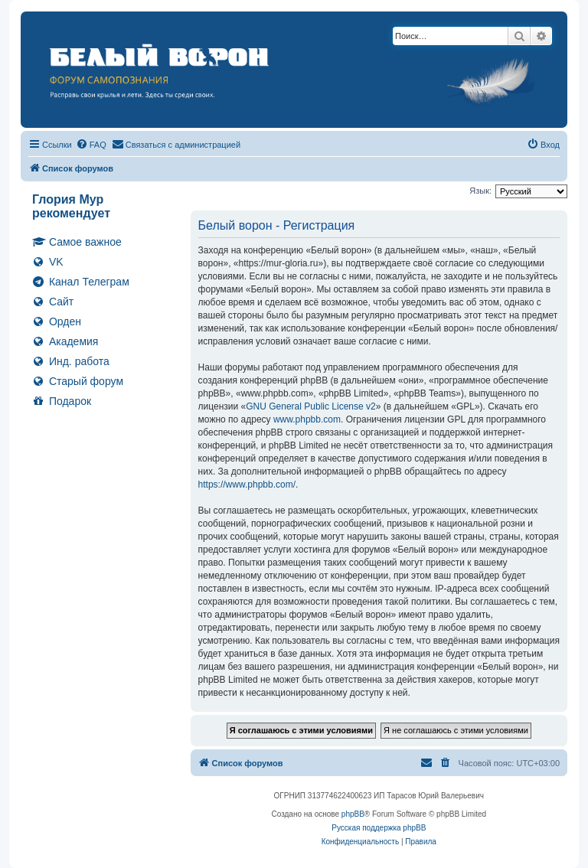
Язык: (480, 191)
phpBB (353, 814)
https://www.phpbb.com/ (247, 485)
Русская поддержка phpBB (379, 828)
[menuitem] (91, 145)
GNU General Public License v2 (310, 406)
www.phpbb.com (307, 419)
